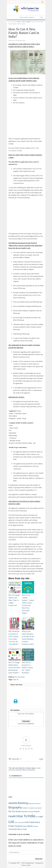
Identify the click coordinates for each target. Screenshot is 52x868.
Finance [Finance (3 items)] (37, 812)
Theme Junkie (26, 865)
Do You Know (20, 677)
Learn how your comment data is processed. (25, 769)
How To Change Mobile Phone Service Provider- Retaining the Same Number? (14, 668)
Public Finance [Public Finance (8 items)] (15, 826)
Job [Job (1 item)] (37, 817)
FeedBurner (30, 724)
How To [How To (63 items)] (22, 816)
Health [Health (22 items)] (12, 816)
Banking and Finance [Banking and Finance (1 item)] (34, 803)
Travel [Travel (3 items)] (24, 829)
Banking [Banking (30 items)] (23, 803)
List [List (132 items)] (11, 822)
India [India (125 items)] (31, 816)
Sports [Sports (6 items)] (30, 826)
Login (41, 759)
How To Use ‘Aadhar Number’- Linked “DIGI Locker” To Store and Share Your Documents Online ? (28, 604)
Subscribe (39, 859)
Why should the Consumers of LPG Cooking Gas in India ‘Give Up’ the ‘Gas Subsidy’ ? (14, 638)
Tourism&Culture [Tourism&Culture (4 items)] (15, 829)
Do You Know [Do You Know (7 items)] (15, 811)
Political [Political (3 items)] (37, 822)
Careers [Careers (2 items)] (25, 808)
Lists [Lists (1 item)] (16, 822)
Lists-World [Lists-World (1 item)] (21, 822)
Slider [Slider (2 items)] (25, 826)
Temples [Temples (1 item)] (36, 826)
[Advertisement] (26, 121)
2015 (23, 22)
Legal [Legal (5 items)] (40, 817)
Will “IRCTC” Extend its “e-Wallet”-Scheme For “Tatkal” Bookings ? (27, 668)
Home (19, 22)
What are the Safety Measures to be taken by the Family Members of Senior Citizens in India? (28, 638)
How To (16, 680)
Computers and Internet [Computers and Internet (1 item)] (35, 808)
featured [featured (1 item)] (31, 812)
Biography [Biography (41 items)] (15, 807)
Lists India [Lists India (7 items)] (29, 822)
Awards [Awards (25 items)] (13, 803)
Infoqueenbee (30, 863)
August (28, 22)
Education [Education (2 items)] (25, 812)
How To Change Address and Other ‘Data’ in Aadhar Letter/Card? (14, 600)
